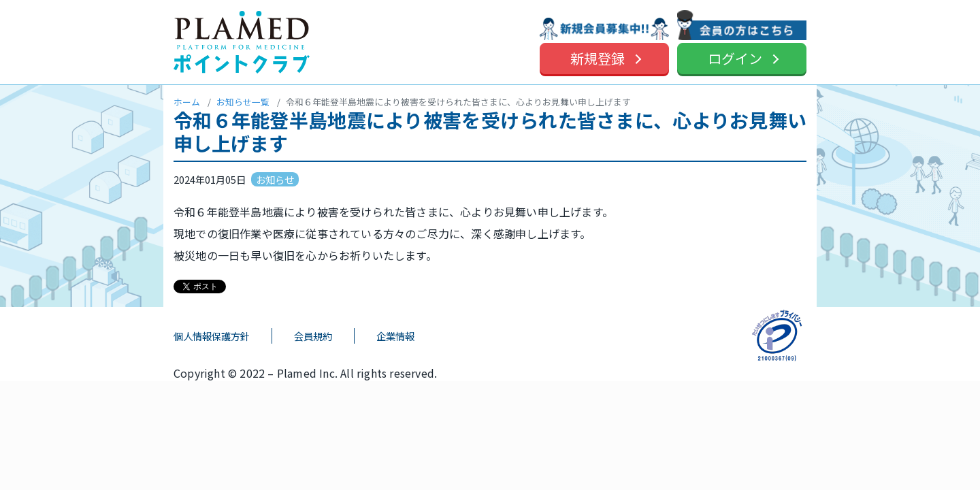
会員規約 (313, 336)
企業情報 (395, 336)
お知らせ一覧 (243, 102)
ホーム (187, 102)
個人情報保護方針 (212, 336)
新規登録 (598, 58)
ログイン (735, 58)
